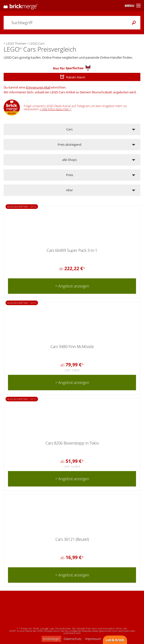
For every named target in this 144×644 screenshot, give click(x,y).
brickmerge (51, 639)
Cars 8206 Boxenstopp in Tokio (72, 443)
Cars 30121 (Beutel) (72, 539)
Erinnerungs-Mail (38, 87)
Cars (69, 129)
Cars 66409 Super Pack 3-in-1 (72, 250)
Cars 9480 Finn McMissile (72, 347)
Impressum (93, 639)
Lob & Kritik (115, 640)
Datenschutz (72, 639)
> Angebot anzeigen (72, 286)
